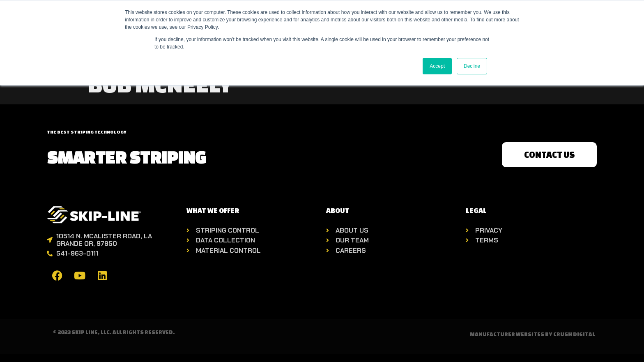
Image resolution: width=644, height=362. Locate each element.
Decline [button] (472, 66)
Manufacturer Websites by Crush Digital (532, 334)
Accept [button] (437, 66)
